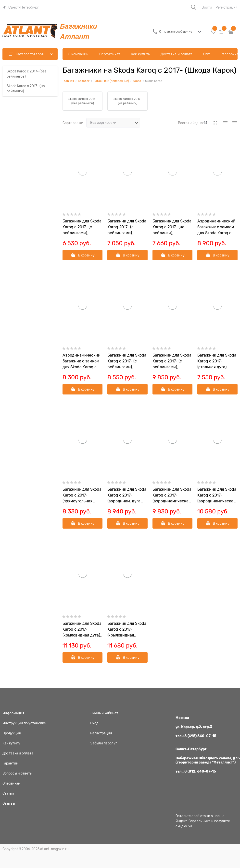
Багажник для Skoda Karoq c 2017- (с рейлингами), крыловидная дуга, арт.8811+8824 (172, 362)
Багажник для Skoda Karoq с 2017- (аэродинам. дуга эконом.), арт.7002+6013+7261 (127, 496)
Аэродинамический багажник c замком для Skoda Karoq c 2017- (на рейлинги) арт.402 (216, 227)
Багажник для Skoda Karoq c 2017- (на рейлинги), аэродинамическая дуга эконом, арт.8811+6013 (172, 227)
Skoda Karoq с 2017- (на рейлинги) (128, 101)
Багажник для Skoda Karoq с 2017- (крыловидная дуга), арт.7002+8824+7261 (82, 630)
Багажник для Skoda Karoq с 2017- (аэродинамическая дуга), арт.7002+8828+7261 (172, 496)
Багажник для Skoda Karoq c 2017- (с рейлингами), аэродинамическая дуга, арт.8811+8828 (127, 362)
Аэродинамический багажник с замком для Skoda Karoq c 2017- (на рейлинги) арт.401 (82, 362)
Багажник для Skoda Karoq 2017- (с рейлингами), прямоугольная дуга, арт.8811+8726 (127, 227)
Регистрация (227, 7)
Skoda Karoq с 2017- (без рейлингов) (82, 101)
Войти (207, 7)
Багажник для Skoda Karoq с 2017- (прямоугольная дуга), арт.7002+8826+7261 (82, 496)
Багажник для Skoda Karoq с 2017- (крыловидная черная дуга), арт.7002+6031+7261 (127, 630)
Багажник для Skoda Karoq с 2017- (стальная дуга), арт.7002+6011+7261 (217, 362)
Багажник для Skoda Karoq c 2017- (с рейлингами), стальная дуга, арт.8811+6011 (82, 227)
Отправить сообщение (176, 31)
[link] (21, 7)
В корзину (86, 255)
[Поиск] (193, 7)
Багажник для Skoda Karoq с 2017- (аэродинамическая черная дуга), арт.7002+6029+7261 (217, 496)
